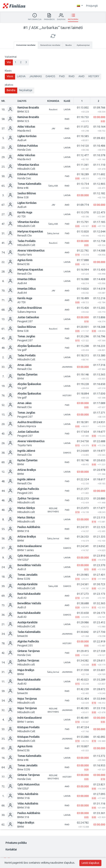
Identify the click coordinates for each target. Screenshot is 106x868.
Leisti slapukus (91, 863)
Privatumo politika (16, 843)
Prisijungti (94, 6)
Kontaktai (11, 850)
